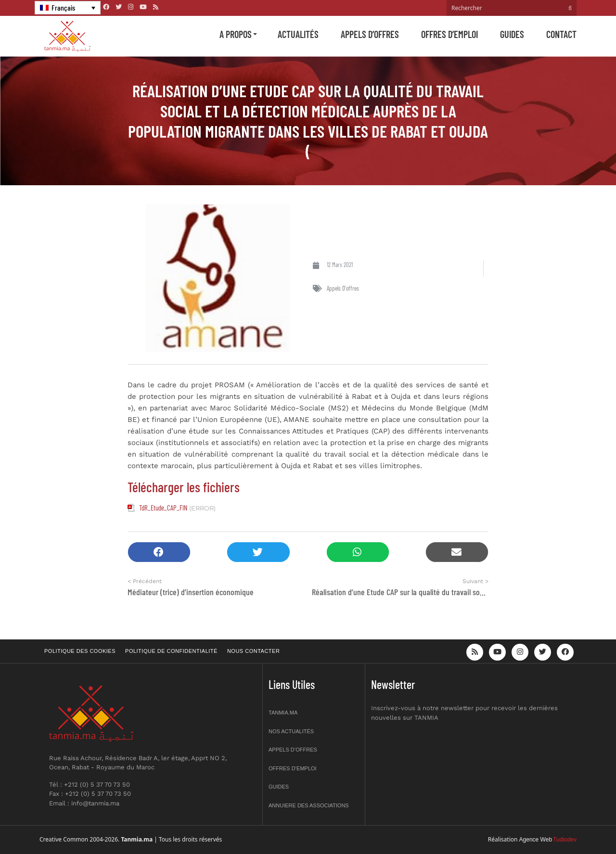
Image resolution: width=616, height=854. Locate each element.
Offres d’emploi (449, 34)
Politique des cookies (80, 651)
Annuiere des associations (309, 805)
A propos (236, 34)
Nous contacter (253, 651)
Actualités (298, 34)
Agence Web (536, 840)
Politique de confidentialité (171, 651)
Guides (512, 34)
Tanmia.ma (283, 713)
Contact (561, 34)
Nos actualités (291, 731)
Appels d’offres (370, 34)
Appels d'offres (343, 288)
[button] (159, 552)
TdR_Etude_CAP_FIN (163, 508)
